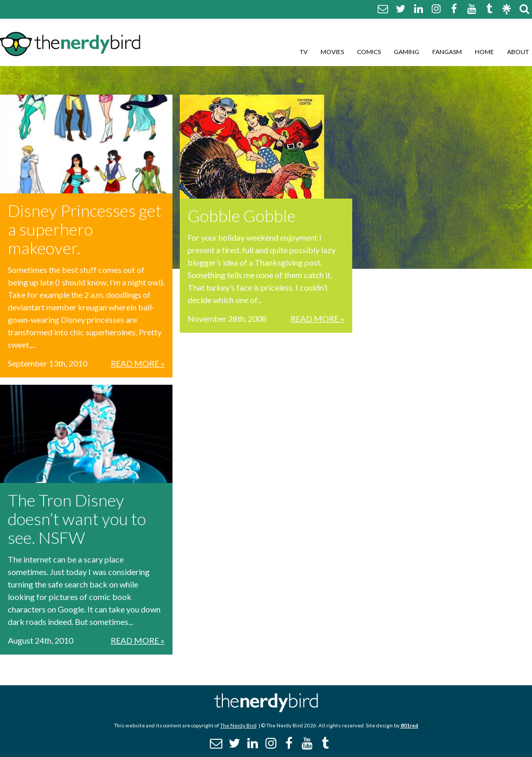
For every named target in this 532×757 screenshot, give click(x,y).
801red (409, 725)
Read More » (138, 363)
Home (484, 52)
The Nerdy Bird (238, 725)
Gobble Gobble (242, 216)
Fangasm (447, 52)
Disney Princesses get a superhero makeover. (85, 229)
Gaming (407, 52)
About (518, 52)
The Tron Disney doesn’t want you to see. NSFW (77, 519)
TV (304, 52)
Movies (332, 52)
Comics (369, 52)
